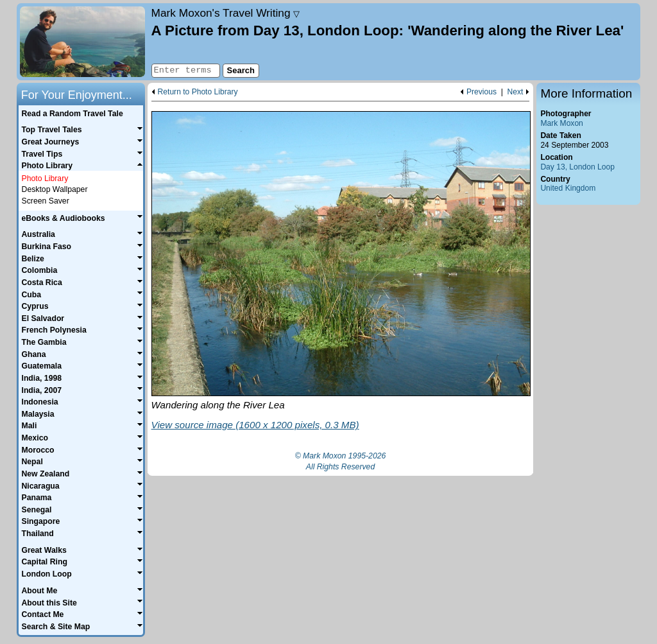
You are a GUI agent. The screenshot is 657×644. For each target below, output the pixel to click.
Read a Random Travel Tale (72, 114)
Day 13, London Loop (577, 167)
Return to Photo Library (198, 92)
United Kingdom (568, 188)
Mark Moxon (561, 123)
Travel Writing (226, 13)
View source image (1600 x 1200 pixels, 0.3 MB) (255, 425)
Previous (482, 92)
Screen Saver (46, 201)
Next (516, 92)
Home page (82, 42)
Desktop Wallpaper (55, 189)
